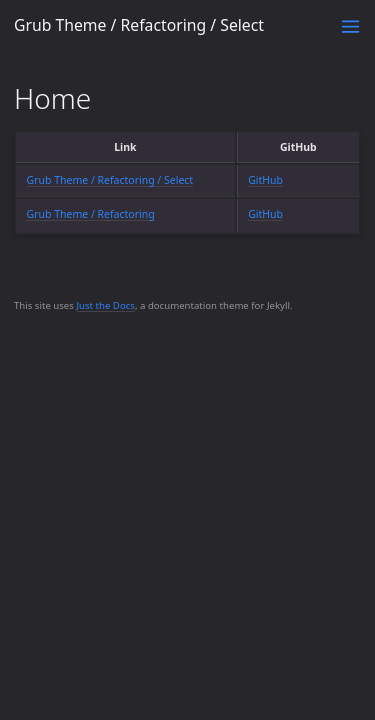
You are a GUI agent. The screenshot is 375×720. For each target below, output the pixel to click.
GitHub (265, 180)
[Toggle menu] (350, 26)
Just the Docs (105, 305)
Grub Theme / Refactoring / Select (139, 25)
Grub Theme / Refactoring (91, 214)
